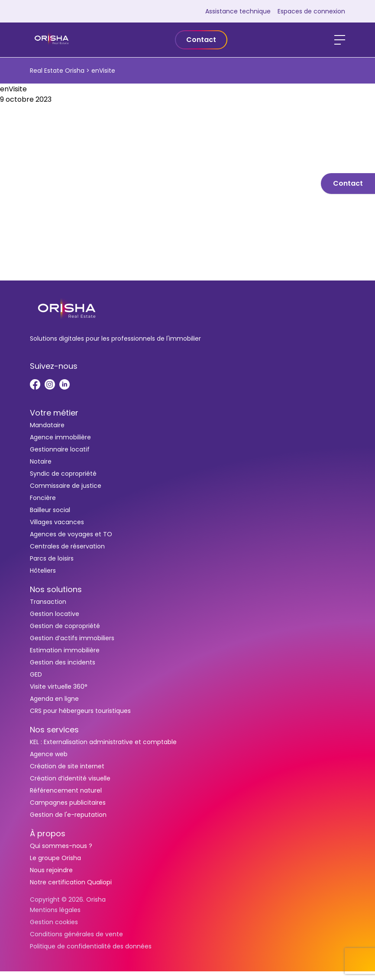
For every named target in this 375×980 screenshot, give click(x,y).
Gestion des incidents (63, 662)
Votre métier (54, 413)
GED (36, 674)
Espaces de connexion (311, 11)
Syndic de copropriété (63, 474)
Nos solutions (56, 589)
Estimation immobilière (65, 650)
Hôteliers (43, 571)
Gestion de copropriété (65, 626)
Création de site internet (67, 766)
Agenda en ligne (54, 699)
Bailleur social (50, 510)
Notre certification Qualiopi (71, 882)
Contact (201, 40)
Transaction (48, 602)
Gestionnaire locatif (60, 449)
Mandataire (47, 425)
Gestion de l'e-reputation (68, 815)
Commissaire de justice (66, 486)
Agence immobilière (60, 437)
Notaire (41, 461)
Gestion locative (55, 614)
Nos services (54, 730)
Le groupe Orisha (55, 858)
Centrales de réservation (67, 546)
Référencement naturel (66, 790)
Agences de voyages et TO (71, 534)
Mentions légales (55, 910)
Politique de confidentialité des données (91, 946)
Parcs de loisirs (52, 558)
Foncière (43, 498)
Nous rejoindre (51, 870)
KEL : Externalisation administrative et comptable (103, 742)
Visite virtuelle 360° (59, 687)
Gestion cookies (54, 922)
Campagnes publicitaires (68, 803)
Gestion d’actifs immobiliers (72, 638)
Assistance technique (238, 11)
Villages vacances (57, 522)
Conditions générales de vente (76, 934)
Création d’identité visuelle (70, 778)
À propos (48, 833)
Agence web (49, 754)
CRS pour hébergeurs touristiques (80, 711)
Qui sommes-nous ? (61, 846)
